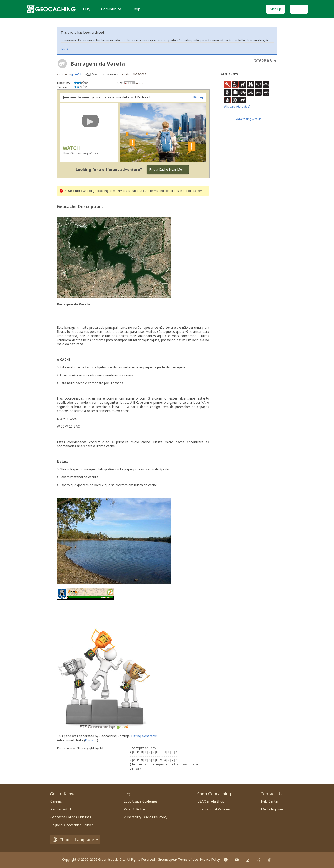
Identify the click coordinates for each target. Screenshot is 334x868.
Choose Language (75, 840)
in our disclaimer (191, 191)
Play (87, 9)
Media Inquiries (272, 809)
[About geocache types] (62, 64)
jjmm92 (76, 74)
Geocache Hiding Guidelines (71, 817)
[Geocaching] (51, 9)
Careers (56, 801)
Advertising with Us (249, 119)
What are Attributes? (237, 106)
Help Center (270, 801)
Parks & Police (134, 809)
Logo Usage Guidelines (141, 801)
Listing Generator (144, 736)
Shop (136, 9)
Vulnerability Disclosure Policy (146, 817)
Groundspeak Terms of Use (178, 859)
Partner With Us (62, 809)
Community (111, 9)
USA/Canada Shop (211, 801)
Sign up (276, 9)
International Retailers (214, 809)
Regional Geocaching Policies (72, 825)
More (65, 49)
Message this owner (105, 74)
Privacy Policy (210, 859)
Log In (299, 9)
